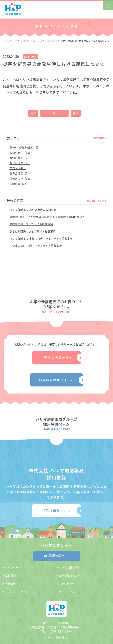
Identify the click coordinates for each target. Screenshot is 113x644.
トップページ (10, 41)
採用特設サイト (56, 556)
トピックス (20, 163)
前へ (33, 113)
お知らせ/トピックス (31, 41)
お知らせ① (51, 41)
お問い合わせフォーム (56, 380)
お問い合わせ (67, 584)
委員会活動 (20, 173)
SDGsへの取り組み (25, 147)
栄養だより (21, 179)
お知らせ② (20, 158)
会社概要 (10, 584)
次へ (76, 113)
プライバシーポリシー (18, 592)
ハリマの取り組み (69, 567)
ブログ (18, 168)
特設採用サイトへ (57, 511)
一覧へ (55, 113)
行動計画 (18, 184)
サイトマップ (67, 592)
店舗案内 (10, 575)
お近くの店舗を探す (56, 358)
